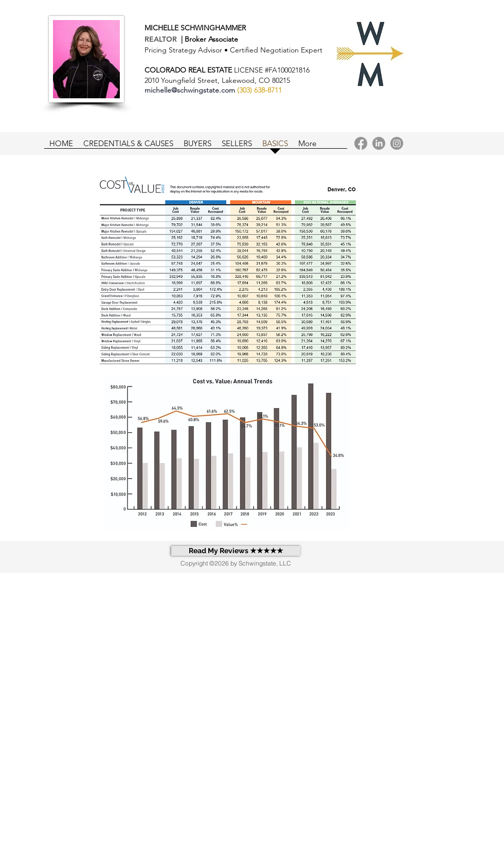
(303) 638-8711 (259, 90)
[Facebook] (361, 143)
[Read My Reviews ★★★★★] (236, 551)
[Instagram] (397, 143)
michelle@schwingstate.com (190, 90)
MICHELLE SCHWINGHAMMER (195, 28)
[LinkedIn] (379, 143)
